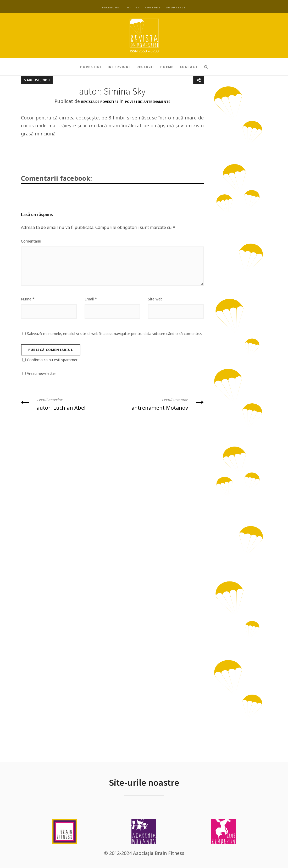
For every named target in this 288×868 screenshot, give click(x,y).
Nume (28, 299)
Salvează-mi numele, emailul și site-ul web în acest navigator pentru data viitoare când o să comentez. (114, 334)
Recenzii (145, 67)
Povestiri (91, 67)
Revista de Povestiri (100, 102)
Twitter (132, 7)
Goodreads (176, 7)
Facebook (111, 7)
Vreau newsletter (41, 373)
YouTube (153, 7)
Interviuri (119, 67)
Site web (155, 299)
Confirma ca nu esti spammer (52, 360)
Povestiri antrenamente (148, 102)
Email (91, 299)
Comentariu (31, 241)
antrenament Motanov (160, 404)
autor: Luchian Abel (65, 404)
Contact (189, 67)
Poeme (167, 67)
